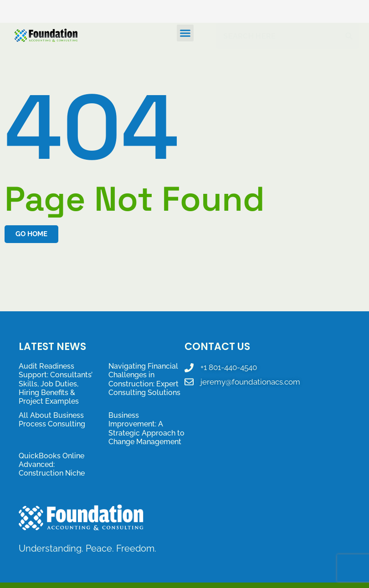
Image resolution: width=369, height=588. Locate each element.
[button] (185, 33)
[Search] (351, 36)
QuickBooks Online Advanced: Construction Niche (52, 464)
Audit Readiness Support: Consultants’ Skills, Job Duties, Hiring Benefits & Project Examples (56, 384)
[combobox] (279, 36)
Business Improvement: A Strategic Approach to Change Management (146, 428)
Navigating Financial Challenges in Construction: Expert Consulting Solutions (144, 379)
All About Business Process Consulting (52, 420)
